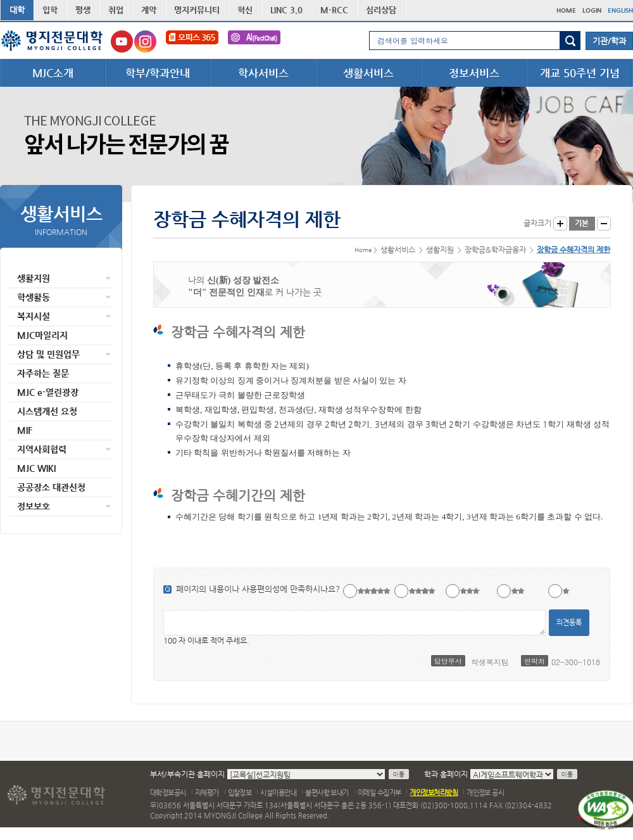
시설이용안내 (278, 793)
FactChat (254, 41)
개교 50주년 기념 (580, 73)
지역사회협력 (42, 449)
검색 (570, 41)
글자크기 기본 (582, 224)
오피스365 (192, 41)
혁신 (245, 10)
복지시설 (34, 316)
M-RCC (334, 10)
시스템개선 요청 (47, 411)
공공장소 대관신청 (51, 487)
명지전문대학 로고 (52, 41)
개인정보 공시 (485, 793)
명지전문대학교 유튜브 (122, 41)
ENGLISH (620, 10)
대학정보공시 (168, 793)
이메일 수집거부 (379, 793)
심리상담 (381, 10)
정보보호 (34, 506)
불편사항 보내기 (327, 793)
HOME (566, 10)
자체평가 (207, 793)
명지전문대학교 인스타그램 (145, 41)
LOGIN (592, 10)
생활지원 (34, 278)
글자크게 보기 (560, 224)
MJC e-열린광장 (48, 392)
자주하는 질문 (43, 373)
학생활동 (34, 297)
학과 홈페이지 (446, 774)
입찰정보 (240, 793)
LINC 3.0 (286, 10)
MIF (25, 430)
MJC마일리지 (42, 335)
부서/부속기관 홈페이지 (187, 774)
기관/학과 (609, 41)
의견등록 (569, 622)
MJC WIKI (36, 468)
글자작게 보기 (604, 224)
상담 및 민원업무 (48, 354)
